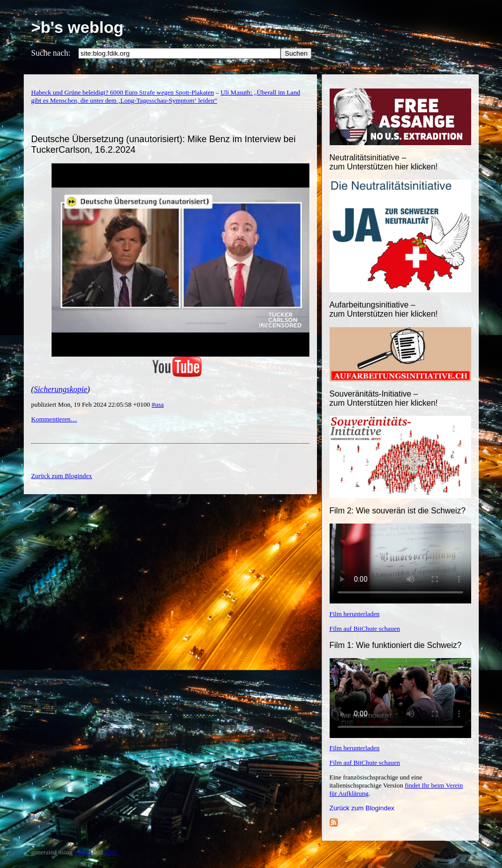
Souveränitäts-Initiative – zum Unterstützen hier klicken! (384, 398)
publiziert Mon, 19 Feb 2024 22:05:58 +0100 (92, 404)
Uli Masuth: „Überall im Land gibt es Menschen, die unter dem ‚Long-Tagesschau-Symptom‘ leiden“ (166, 96)
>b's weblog (78, 27)
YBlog (83, 852)
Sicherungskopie (61, 389)
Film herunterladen (355, 614)
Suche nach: (51, 53)
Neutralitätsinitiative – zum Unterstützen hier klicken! (384, 162)
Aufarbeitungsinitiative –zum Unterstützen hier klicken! (384, 309)
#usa (158, 404)
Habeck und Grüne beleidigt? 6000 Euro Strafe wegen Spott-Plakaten (123, 92)
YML (111, 852)
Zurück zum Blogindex (362, 808)
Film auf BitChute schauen (365, 628)
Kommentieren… (54, 419)
